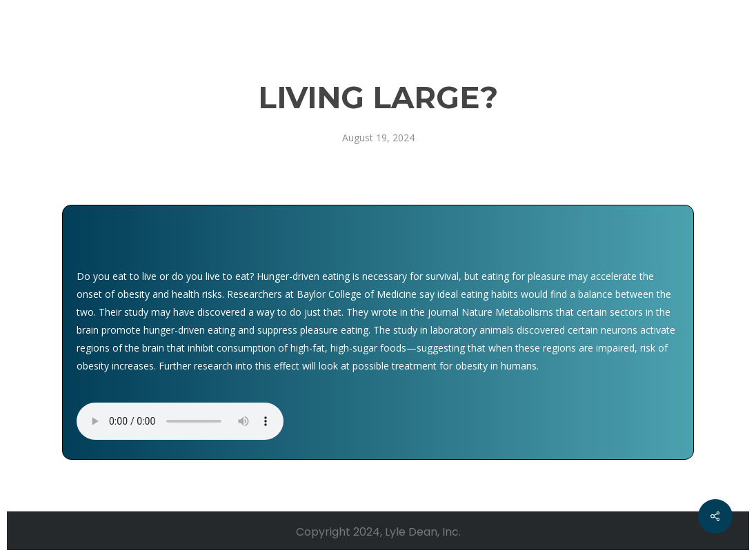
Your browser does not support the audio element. (180, 421)
